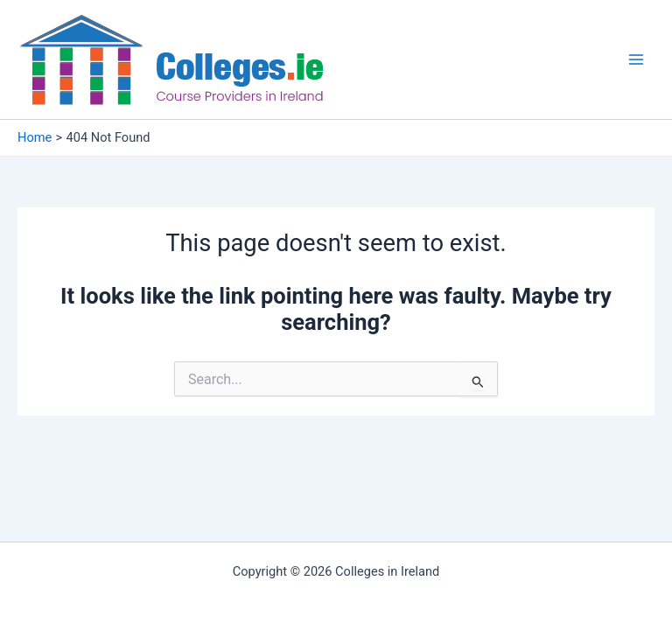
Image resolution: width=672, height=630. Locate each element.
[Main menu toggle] (636, 59)
